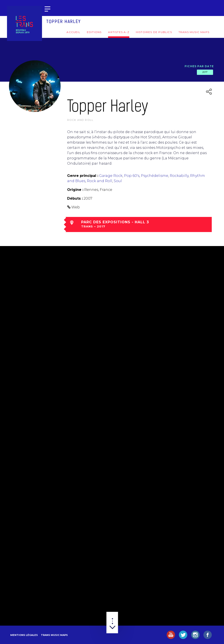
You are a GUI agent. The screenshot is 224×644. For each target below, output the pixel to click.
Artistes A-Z (119, 32)
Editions (94, 32)
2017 (205, 72)
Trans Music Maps (194, 32)
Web (76, 207)
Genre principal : (83, 176)
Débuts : (75, 198)
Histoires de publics (154, 32)
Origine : (75, 190)
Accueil (73, 32)
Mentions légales (24, 635)
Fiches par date (199, 66)
